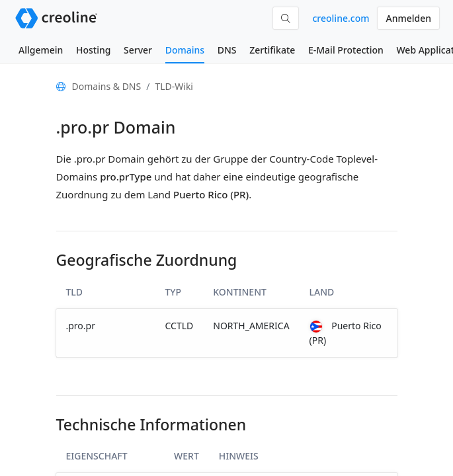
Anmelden (408, 18)
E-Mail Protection (346, 50)
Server (138, 50)
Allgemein (41, 50)
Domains (185, 50)
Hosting (93, 50)
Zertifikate (272, 50)
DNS (227, 50)
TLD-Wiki (174, 86)
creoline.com (341, 18)
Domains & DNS (107, 86)
